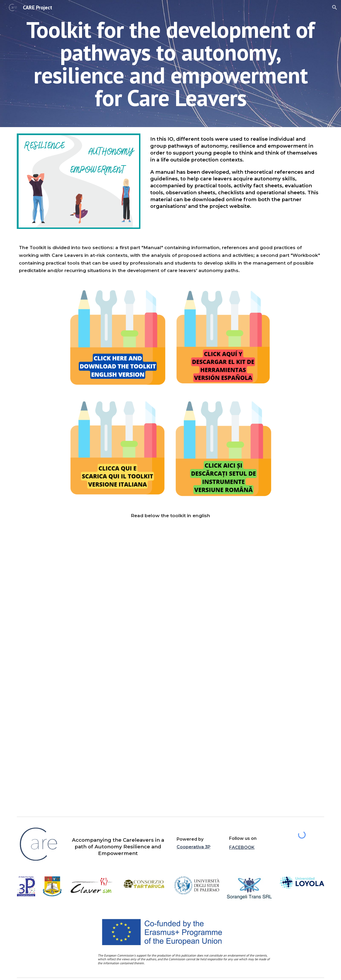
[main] (170, 64)
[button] (335, 7)
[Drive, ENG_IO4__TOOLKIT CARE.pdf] (170, 671)
